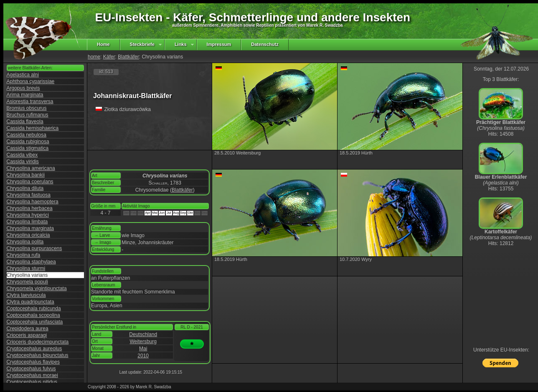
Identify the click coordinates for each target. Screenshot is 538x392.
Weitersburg (143, 341)
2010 (143, 356)
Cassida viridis (23, 162)
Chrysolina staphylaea (31, 262)
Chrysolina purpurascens (34, 248)
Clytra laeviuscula (26, 295)
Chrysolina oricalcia (28, 235)
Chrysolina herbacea (30, 208)
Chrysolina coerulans (30, 182)
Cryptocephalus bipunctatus (38, 355)
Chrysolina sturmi (26, 268)
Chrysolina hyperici (28, 215)
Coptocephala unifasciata (35, 322)
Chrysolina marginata (30, 228)
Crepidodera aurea (28, 329)
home (94, 57)
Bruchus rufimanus (28, 115)
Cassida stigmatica (28, 148)
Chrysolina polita (25, 242)
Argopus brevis (23, 88)
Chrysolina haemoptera (33, 202)
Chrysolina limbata (27, 222)
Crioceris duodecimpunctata (38, 342)
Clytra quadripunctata (30, 302)
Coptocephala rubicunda (34, 309)
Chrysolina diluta (25, 188)
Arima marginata (25, 95)
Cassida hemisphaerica (33, 128)
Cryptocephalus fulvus (31, 369)
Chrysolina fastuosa (29, 195)
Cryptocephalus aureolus (34, 349)
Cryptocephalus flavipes (33, 362)
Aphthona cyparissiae (31, 81)
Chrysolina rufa (24, 255)
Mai (143, 349)
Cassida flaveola (25, 121)
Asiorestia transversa (30, 101)
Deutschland (143, 334)
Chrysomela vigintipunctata (37, 288)
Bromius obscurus (27, 108)
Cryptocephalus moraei (32, 375)
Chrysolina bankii (26, 175)
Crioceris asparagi (27, 335)
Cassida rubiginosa (28, 142)
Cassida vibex (22, 155)
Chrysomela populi (27, 282)
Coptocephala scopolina (33, 315)
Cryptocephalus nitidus (32, 382)
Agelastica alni (23, 75)
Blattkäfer (128, 57)
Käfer (109, 57)
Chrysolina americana (31, 168)
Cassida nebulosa (27, 135)
